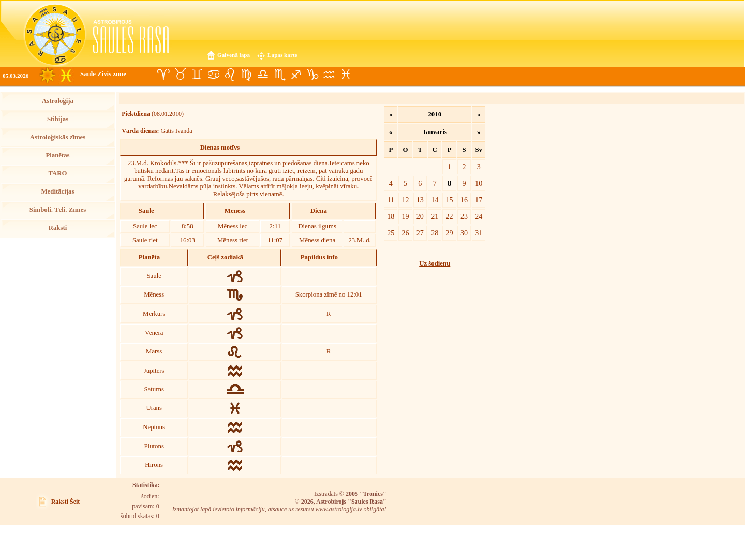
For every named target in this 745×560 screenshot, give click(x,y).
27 (420, 233)
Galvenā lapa (234, 55)
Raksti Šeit (66, 502)
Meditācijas (58, 191)
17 (479, 200)
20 (420, 216)
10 (479, 183)
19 (405, 216)
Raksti (58, 228)
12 (405, 200)
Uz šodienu (435, 263)
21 (435, 216)
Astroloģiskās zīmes (58, 137)
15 (450, 200)
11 (391, 200)
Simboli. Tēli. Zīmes (58, 210)
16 (464, 200)
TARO (57, 173)
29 (450, 233)
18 (391, 216)
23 (464, 216)
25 (391, 233)
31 (479, 233)
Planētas (57, 155)
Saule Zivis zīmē (103, 74)
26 (405, 233)
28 (435, 233)
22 (450, 216)
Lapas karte (282, 55)
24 (479, 216)
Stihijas (58, 119)
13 (420, 200)
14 (435, 200)
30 (464, 233)
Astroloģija (58, 101)
